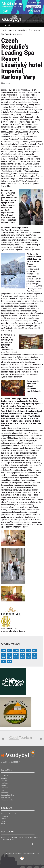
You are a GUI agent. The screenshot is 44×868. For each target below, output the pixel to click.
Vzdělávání (5, 793)
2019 (10, 650)
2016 (28, 650)
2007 (10, 658)
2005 (22, 658)
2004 (28, 658)
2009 (35, 654)
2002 (4, 661)
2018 (16, 650)
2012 (16, 654)
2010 (28, 654)
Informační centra (7, 800)
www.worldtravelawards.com (13, 631)
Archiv (3, 824)
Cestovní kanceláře (8, 795)
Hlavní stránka (7, 30)
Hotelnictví (5, 783)
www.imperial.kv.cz (9, 629)
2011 (22, 654)
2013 (10, 654)
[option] (21, 738)
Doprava (4, 781)
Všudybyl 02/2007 (34, 30)
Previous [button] (3, 739)
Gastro (3, 785)
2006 (16, 658)
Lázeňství (4, 788)
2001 (10, 661)
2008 (4, 658)
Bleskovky (5, 816)
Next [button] (41, 739)
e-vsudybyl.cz (6, 762)
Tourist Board (6, 798)
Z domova (5, 776)
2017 (22, 650)
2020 (4, 650)
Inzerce (4, 819)
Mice (3, 790)
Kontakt (4, 821)
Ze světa (4, 778)
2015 (35, 650)
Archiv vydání (20, 30)
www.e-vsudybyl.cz (10, 418)
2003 (35, 658)
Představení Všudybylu (9, 814)
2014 (4, 654)
